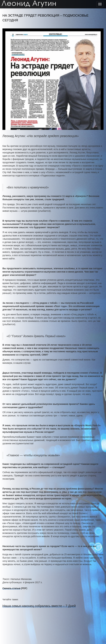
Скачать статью (11, 588)
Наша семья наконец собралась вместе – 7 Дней (39, 606)
